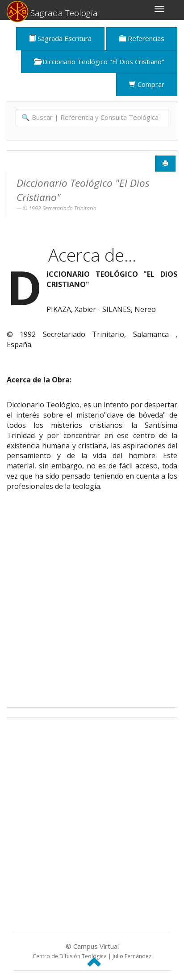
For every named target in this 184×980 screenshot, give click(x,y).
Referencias (142, 38)
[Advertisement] (92, 602)
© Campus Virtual (92, 951)
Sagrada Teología (52, 10)
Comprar (147, 84)
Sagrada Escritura (60, 38)
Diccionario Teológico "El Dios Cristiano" (99, 62)
